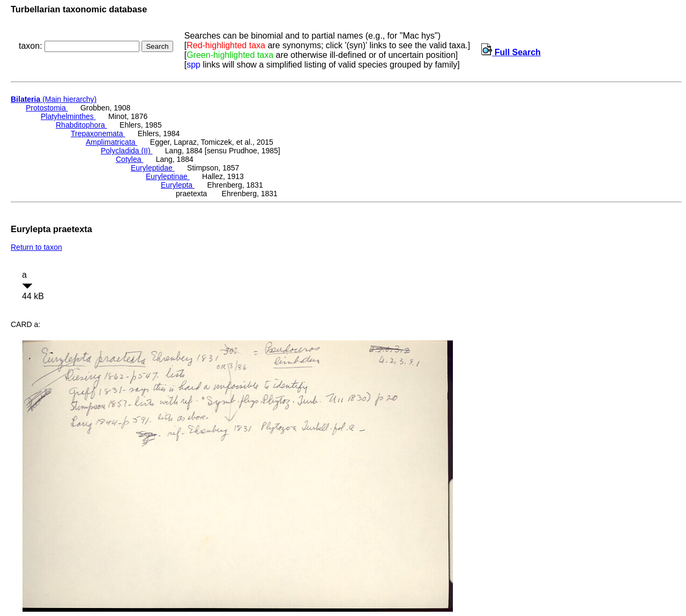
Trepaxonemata (98, 133)
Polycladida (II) (126, 151)
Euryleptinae (168, 176)
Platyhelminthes (68, 116)
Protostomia (47, 108)
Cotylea (129, 159)
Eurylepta (178, 185)
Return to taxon (36, 247)
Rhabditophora (81, 125)
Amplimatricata (111, 142)
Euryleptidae (153, 168)
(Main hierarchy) (54, 99)
